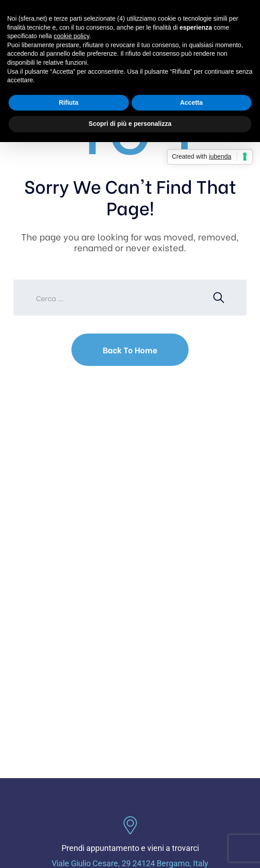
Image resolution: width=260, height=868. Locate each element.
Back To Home (130, 349)
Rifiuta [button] (69, 102)
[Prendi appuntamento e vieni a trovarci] (130, 825)
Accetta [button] (192, 102)
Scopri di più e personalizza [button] (130, 124)
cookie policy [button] (72, 36)
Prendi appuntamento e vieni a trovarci (130, 848)
